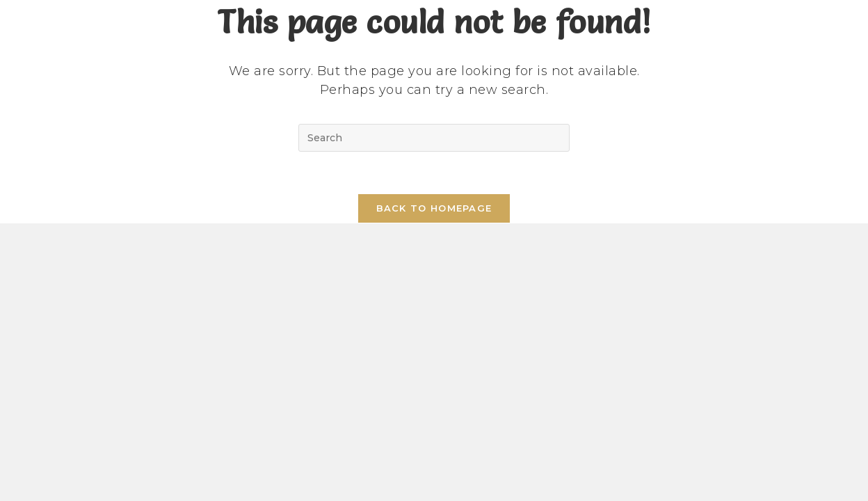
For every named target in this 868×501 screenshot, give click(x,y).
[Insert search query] (434, 138)
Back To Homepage (434, 208)
